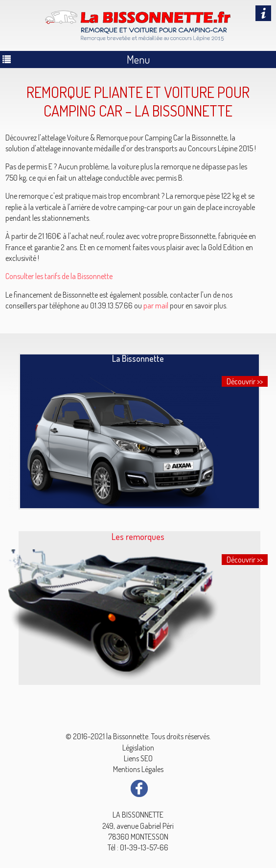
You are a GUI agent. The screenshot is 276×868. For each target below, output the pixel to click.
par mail (156, 305)
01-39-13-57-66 (144, 847)
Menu (138, 59)
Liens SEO (138, 758)
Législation (138, 748)
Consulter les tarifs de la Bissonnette (59, 276)
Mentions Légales (138, 769)
